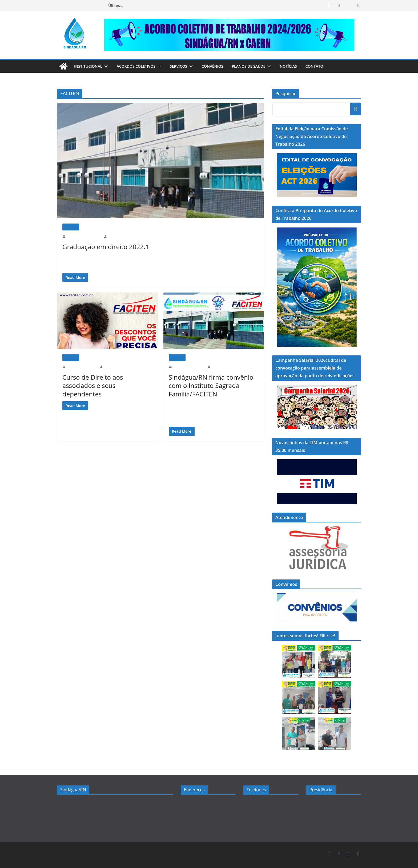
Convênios (220, 66)
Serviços (184, 66)
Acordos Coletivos (140, 66)
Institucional (89, 66)
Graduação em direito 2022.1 (100, 246)
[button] (107, 66)
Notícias (298, 66)
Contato (325, 66)
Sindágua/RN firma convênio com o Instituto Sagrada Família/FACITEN (213, 385)
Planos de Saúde (257, 66)
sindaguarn (116, 236)
